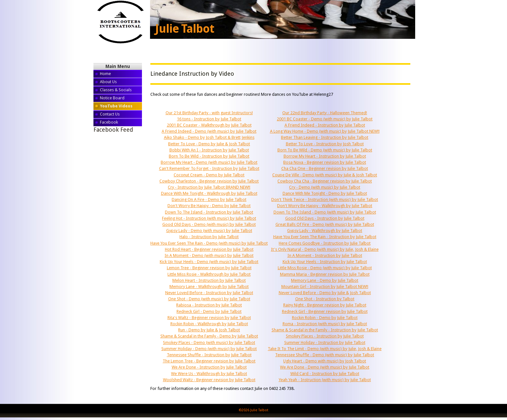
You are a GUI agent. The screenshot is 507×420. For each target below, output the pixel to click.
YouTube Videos (116, 106)
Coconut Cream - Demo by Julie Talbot (209, 175)
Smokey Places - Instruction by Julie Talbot (325, 336)
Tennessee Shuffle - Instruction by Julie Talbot (209, 355)
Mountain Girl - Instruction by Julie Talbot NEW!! (325, 287)
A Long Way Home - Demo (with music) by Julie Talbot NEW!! (325, 131)
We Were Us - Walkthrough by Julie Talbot (209, 374)
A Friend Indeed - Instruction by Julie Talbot (325, 125)
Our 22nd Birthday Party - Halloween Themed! (325, 113)
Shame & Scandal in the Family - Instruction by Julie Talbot (325, 330)
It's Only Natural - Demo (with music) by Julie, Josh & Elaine (325, 249)
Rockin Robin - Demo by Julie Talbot (325, 318)
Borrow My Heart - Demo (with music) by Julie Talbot (209, 162)
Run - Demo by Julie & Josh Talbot (209, 330)
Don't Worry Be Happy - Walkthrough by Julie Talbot (325, 206)
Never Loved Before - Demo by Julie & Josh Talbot (325, 293)
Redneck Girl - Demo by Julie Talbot (209, 311)
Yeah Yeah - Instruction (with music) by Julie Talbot (325, 380)
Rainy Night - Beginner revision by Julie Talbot (325, 305)
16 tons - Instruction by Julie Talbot (209, 119)
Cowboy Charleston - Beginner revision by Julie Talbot (209, 181)
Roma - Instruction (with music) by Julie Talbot (325, 324)
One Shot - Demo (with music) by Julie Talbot (209, 299)
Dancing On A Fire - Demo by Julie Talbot (209, 199)
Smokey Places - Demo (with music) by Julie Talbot (209, 343)
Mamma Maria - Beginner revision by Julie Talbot (325, 274)
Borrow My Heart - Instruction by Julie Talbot (325, 156)
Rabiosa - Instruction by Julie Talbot (209, 305)
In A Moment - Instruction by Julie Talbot (325, 255)
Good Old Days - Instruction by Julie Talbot (325, 218)
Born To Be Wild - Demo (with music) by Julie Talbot (325, 150)
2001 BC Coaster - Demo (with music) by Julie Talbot (325, 119)
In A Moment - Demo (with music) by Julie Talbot (209, 255)
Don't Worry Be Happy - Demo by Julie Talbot (209, 206)
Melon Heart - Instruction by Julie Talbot (209, 280)
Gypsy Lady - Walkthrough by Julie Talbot (325, 231)
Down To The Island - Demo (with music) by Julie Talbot (325, 212)
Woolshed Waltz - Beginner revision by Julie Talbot (209, 380)
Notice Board (112, 98)
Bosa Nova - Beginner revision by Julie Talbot (325, 162)
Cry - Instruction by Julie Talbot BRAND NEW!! (209, 187)
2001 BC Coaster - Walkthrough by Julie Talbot (209, 125)
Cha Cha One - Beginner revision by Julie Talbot (325, 168)
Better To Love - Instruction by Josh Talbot (325, 144)
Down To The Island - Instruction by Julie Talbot (209, 212)
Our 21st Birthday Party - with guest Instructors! (209, 113)
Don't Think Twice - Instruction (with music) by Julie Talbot (325, 199)
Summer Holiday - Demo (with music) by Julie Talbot (209, 349)
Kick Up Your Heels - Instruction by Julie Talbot (325, 262)
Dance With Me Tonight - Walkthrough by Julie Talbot (209, 193)
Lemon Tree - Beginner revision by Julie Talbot (209, 268)
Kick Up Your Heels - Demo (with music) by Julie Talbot (209, 262)
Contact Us (110, 114)
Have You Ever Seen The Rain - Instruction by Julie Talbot (325, 237)
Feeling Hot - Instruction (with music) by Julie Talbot (209, 218)
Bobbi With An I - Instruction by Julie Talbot (209, 150)
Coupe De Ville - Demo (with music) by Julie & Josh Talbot (325, 175)
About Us (108, 82)
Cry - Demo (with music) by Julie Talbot (325, 187)
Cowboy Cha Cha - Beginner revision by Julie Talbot (325, 181)
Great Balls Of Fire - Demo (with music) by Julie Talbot (325, 224)
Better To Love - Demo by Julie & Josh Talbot (209, 144)
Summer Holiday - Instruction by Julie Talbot (325, 343)
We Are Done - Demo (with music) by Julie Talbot (325, 367)
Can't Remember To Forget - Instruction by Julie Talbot (209, 168)
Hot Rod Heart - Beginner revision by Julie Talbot (209, 249)
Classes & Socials (116, 90)
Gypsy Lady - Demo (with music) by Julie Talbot (209, 231)
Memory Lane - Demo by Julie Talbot (325, 280)
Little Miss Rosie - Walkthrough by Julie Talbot (209, 274)
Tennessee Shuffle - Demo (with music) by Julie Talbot (325, 355)
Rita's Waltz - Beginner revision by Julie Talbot (209, 318)
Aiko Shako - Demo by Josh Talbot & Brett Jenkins (209, 137)
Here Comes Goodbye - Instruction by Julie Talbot (325, 243)
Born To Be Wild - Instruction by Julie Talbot (209, 156)
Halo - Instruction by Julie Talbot (209, 237)
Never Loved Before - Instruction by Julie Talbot (209, 293)
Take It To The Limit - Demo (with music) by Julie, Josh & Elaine (325, 349)
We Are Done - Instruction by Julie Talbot (209, 367)
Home (105, 74)
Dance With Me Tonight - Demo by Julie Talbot (325, 193)
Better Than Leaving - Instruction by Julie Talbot (325, 137)
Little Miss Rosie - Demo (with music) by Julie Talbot (325, 268)
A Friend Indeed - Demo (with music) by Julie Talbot (209, 131)
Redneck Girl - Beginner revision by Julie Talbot (325, 311)
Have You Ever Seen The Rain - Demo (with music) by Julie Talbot (209, 243)
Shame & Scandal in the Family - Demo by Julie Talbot (209, 336)
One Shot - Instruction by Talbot (325, 299)
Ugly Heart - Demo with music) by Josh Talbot (325, 361)
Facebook (109, 122)
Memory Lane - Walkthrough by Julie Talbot (209, 287)
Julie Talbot (185, 29)
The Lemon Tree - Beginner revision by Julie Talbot (209, 361)
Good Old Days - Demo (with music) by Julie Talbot (209, 224)
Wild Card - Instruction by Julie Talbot (325, 374)
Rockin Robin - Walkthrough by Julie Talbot (209, 324)
